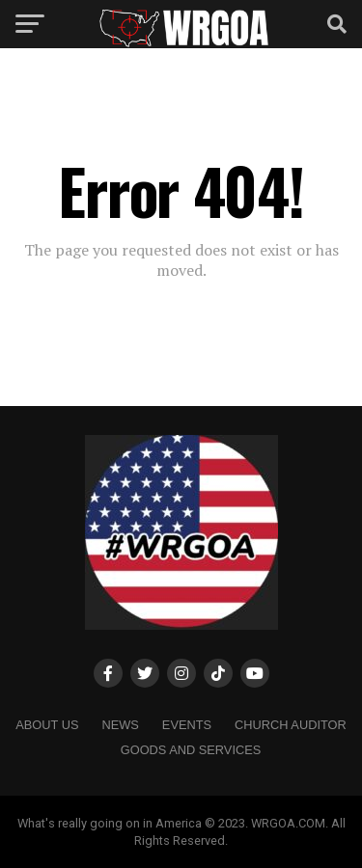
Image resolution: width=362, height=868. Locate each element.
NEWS (120, 725)
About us (47, 725)
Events (187, 725)
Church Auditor (291, 725)
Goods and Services (191, 750)
